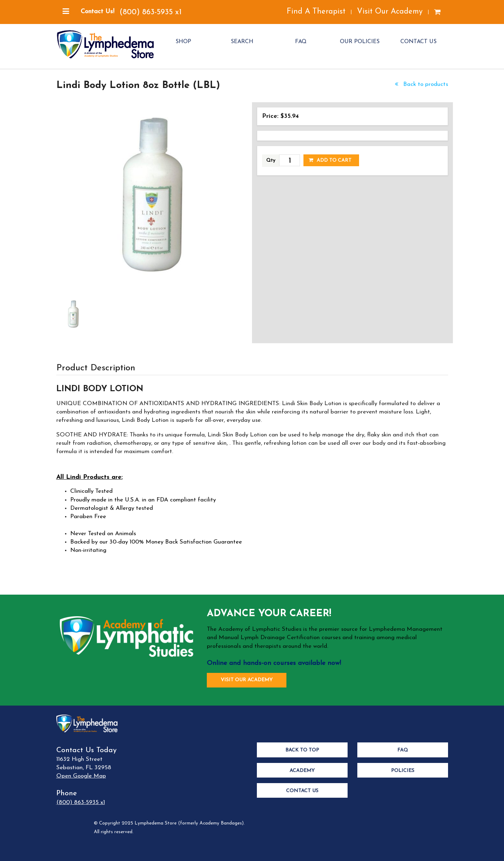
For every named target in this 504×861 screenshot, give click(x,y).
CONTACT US (418, 42)
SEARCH (242, 42)
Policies (403, 771)
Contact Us (302, 791)
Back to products (420, 84)
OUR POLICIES (360, 42)
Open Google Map (81, 776)
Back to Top (302, 750)
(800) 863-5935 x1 (151, 12)
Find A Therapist (316, 12)
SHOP (183, 42)
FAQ (301, 42)
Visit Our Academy (390, 12)
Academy (302, 771)
